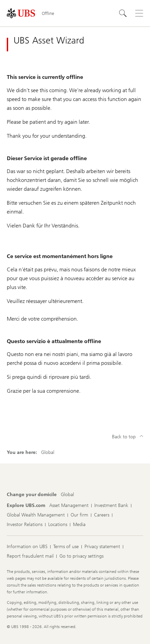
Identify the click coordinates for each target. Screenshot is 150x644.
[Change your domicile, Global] (67, 495)
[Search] (123, 13)
